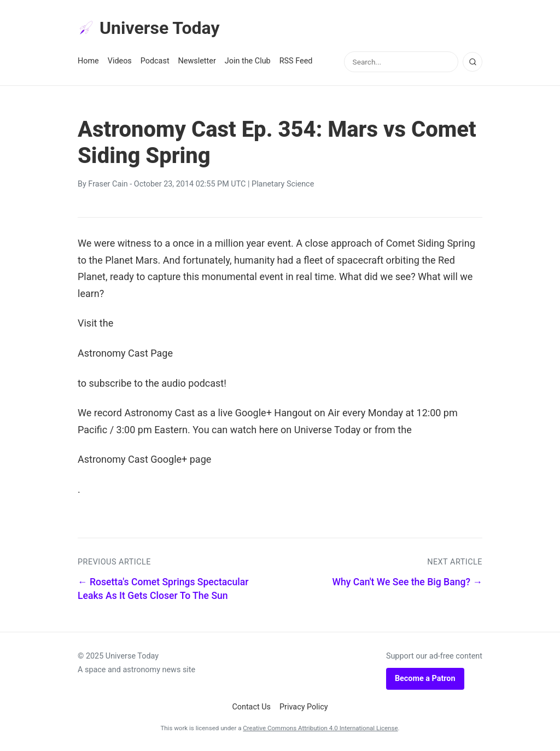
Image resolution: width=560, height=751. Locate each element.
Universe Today (149, 28)
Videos (120, 61)
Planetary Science (283, 184)
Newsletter (197, 61)
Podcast (155, 61)
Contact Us (251, 707)
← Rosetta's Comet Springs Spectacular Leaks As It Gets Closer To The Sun (163, 589)
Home (88, 61)
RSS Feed (296, 61)
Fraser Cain (108, 184)
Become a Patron (425, 679)
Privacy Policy (304, 707)
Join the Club (248, 61)
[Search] (472, 62)
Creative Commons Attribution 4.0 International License (320, 728)
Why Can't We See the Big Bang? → (407, 582)
